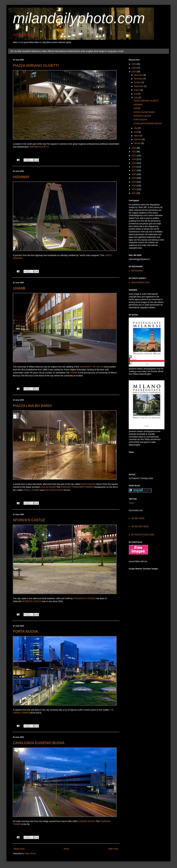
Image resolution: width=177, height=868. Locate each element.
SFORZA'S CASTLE (29, 520)
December (139, 75)
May (136, 128)
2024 (134, 72)
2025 (134, 68)
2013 (134, 186)
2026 (134, 64)
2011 (134, 193)
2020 (134, 159)
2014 (134, 182)
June (136, 98)
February (138, 139)
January (138, 143)
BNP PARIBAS (87, 487)
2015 (134, 178)
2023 (134, 148)
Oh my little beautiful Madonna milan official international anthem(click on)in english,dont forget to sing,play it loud (67, 51)
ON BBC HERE (138, 518)
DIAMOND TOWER (70, 487)
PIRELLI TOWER (31, 490)
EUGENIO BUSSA (86, 821)
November (139, 79)
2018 (134, 167)
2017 (134, 171)
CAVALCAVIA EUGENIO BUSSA (39, 743)
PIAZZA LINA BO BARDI (32, 406)
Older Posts (113, 849)
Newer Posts (19, 849)
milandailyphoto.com (79, 18)
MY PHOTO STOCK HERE (143, 535)
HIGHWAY (21, 177)
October (138, 82)
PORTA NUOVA (88, 484)
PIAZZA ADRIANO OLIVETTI (36, 65)
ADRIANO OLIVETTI (39, 147)
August (137, 90)
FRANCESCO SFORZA (84, 598)
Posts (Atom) (30, 854)
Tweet (131, 503)
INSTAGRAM (137, 271)
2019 (134, 163)
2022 (134, 152)
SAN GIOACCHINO (54, 490)
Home (66, 849)
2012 (134, 189)
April (136, 132)
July (136, 94)
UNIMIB (19, 288)
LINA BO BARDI (48, 487)
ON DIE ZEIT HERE (140, 526)
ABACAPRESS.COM (140, 283)
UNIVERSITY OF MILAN (91, 367)
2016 (134, 174)
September (139, 86)
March (137, 136)
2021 (134, 156)
